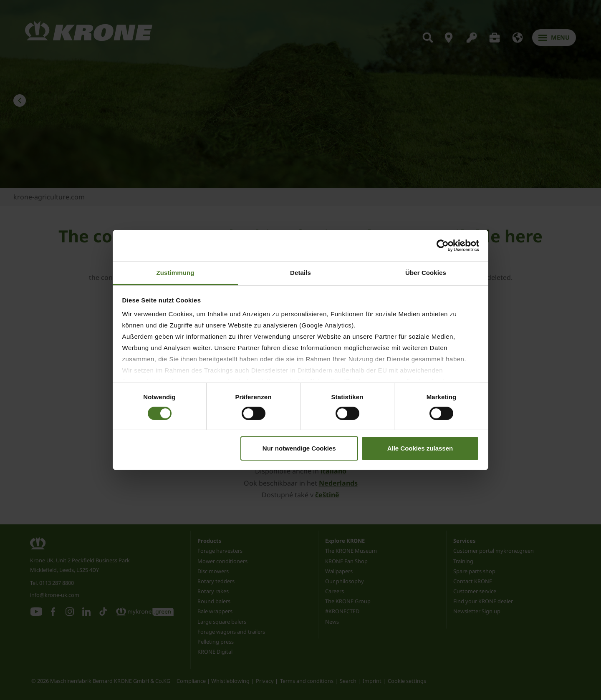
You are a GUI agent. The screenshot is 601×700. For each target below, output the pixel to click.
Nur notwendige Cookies (299, 448)
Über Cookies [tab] (426, 273)
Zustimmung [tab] (176, 273)
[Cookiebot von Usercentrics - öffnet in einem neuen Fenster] (443, 245)
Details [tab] (300, 273)
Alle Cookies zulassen (420, 448)
